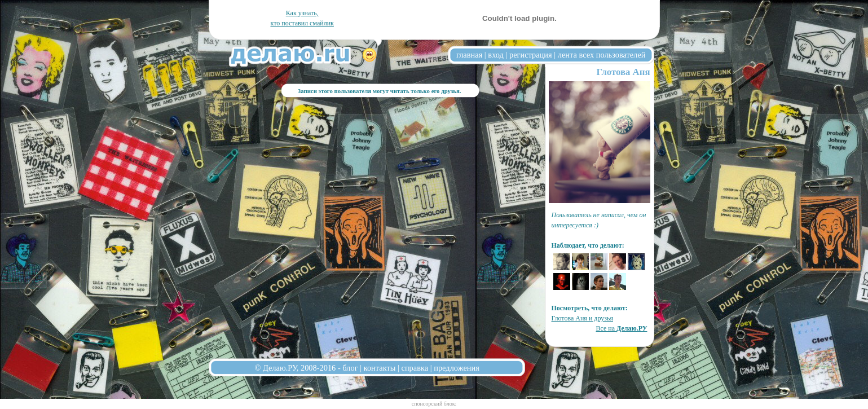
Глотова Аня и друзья (583, 318)
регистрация (531, 55)
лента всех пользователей (602, 55)
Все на (621, 328)
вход (496, 55)
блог (350, 368)
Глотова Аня (624, 72)
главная (469, 55)
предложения (457, 368)
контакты (380, 368)
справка (415, 368)
